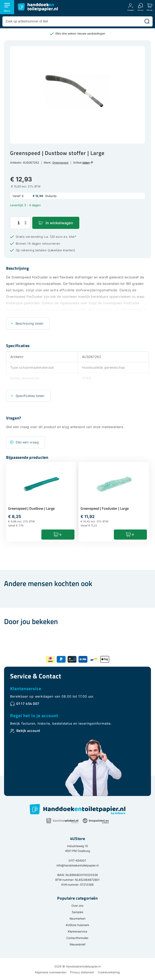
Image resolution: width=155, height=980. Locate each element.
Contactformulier (77, 938)
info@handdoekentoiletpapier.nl (77, 865)
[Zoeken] (147, 21)
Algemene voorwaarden (51, 972)
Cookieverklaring (109, 972)
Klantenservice (26, 688)
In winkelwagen (59, 223)
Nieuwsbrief (77, 944)
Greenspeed (60, 163)
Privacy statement (82, 972)
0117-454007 (77, 861)
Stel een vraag (27, 442)
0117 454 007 (28, 704)
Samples (77, 912)
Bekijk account (28, 731)
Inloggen (131, 10)
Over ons (77, 906)
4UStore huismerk (77, 925)
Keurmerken (77, 918)
